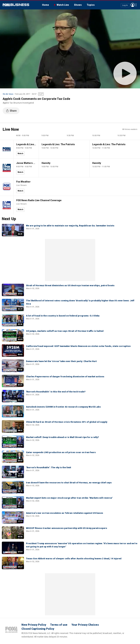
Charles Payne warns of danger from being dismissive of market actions (65, 377)
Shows (78, 5)
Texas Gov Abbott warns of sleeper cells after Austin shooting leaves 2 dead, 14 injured (74, 559)
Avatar (133, 5)
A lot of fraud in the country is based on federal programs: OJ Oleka (63, 316)
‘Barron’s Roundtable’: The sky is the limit (49, 467)
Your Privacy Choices (85, 625)
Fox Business (16, 5)
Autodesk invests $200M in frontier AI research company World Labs (63, 407)
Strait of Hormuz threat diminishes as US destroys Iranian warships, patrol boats (70, 285)
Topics (91, 5)
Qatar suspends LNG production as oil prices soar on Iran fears (61, 452)
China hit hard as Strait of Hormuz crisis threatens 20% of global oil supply (67, 422)
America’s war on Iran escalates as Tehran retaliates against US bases (65, 513)
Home (46, 5)
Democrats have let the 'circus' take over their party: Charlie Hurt (61, 361)
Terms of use (59, 625)
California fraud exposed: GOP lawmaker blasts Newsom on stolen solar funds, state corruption (78, 346)
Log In (125, 5)
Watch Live (63, 5)
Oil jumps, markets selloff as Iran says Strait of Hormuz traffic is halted (65, 331)
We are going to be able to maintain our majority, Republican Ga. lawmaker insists (70, 226)
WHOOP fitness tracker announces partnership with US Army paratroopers (67, 528)
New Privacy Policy (34, 625)
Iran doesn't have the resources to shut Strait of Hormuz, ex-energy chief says (69, 483)
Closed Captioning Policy (38, 629)
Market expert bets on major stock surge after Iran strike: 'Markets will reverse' (69, 498)
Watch (20, 154)
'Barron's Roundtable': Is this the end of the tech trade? (56, 392)
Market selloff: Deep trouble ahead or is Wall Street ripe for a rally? (62, 437)
